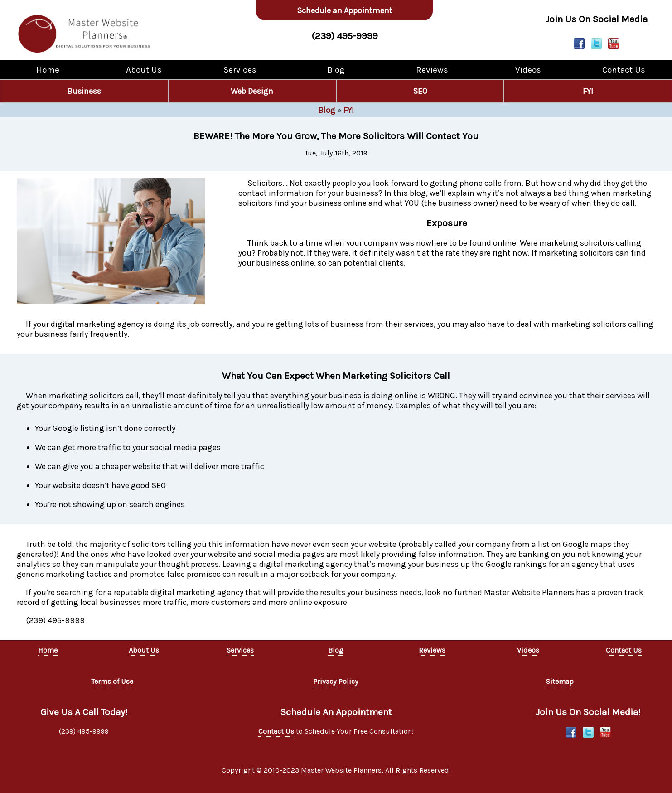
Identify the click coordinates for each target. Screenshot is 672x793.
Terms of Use (112, 681)
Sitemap (560, 681)
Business (84, 91)
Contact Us (624, 70)
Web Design (252, 91)
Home (48, 70)
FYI (588, 91)
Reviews (432, 70)
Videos (528, 70)
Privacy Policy (336, 681)
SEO (420, 91)
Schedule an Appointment (345, 10)
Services (240, 70)
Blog (336, 70)
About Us (144, 70)
